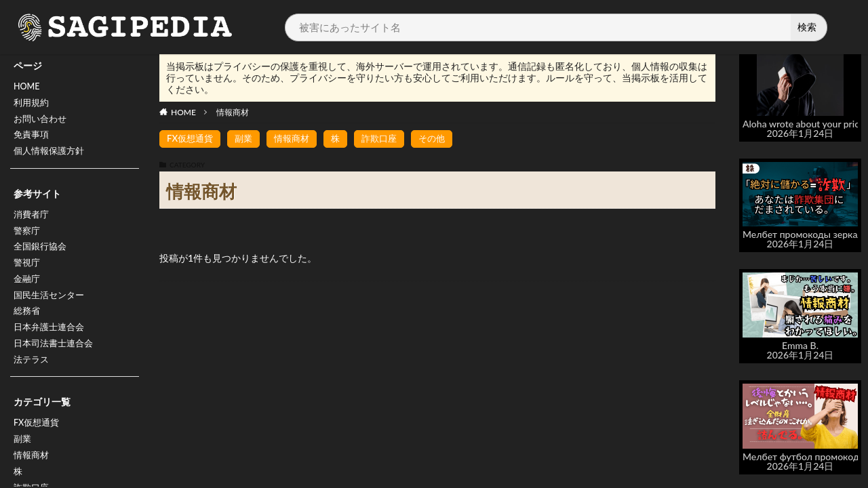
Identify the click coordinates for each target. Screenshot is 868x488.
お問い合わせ (42, 123)
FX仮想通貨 (38, 447)
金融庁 (28, 294)
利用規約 (33, 105)
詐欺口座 (389, 139)
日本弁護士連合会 (52, 347)
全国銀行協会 (42, 259)
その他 (443, 139)
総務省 (28, 329)
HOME (28, 88)
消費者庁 (33, 223)
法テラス (33, 382)
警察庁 (28, 241)
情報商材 (233, 112)
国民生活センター (52, 311)
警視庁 (28, 276)
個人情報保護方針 (52, 158)
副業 (23, 465)
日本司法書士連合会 (56, 364)
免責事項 (33, 141)
